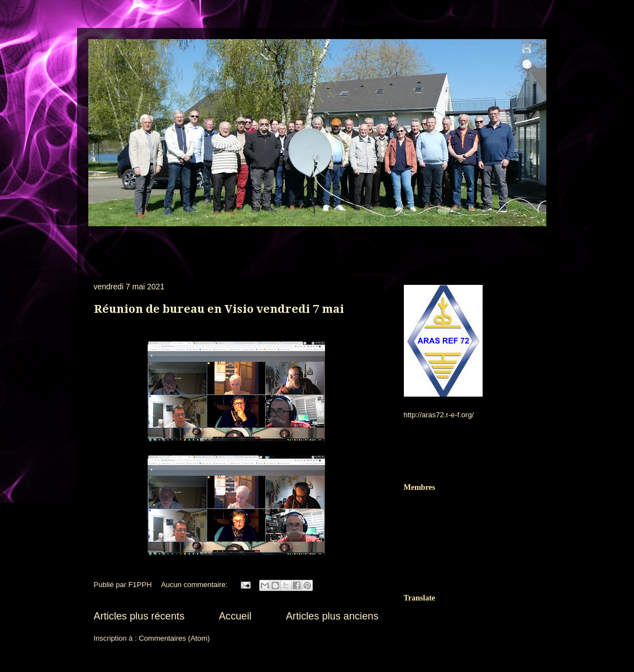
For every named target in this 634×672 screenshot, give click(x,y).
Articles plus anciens (332, 616)
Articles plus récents (139, 616)
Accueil (235, 616)
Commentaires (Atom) (174, 638)
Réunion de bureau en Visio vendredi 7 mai (219, 309)
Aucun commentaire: (195, 585)
